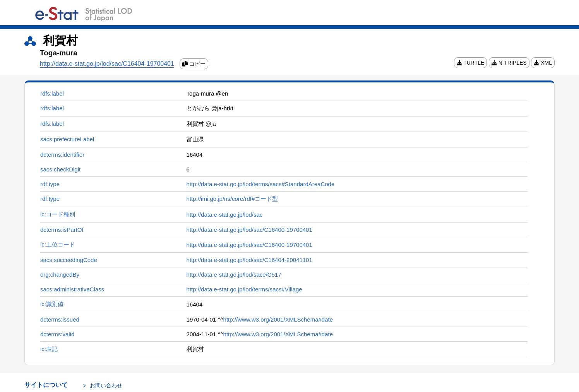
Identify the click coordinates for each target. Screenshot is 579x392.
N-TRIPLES (509, 63)
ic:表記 (49, 349)
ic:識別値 (52, 304)
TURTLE (471, 63)
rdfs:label (52, 93)
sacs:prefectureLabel (67, 139)
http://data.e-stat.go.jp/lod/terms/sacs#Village (244, 289)
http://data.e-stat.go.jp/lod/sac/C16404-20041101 (249, 260)
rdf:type (50, 184)
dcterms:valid (57, 334)
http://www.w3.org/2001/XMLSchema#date (278, 319)
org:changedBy (60, 275)
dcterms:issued (60, 319)
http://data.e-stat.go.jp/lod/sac (225, 215)
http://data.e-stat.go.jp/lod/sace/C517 (234, 275)
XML (543, 63)
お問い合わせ (106, 385)
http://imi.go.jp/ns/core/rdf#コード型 (232, 199)
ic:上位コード (58, 244)
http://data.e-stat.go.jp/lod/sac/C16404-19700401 (107, 64)
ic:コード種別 (58, 214)
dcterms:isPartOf (62, 230)
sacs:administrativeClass (72, 289)
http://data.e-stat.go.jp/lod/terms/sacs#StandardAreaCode (261, 184)
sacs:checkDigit (60, 169)
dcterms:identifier (62, 155)
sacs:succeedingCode (69, 260)
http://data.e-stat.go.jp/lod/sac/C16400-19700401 (249, 230)
